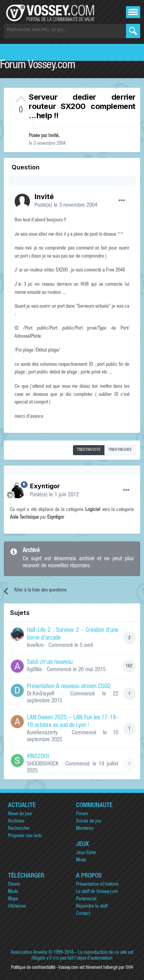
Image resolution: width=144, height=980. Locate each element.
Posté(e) (66, 205)
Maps (13, 899)
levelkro (35, 646)
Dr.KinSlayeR (41, 694)
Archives (16, 822)
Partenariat (86, 899)
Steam (14, 885)
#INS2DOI (38, 757)
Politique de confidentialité (33, 968)
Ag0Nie (35, 670)
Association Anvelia (29, 953)
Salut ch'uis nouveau (50, 663)
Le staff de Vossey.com (97, 892)
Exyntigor (45, 486)
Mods (81, 860)
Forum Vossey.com (38, 66)
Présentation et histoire (97, 885)
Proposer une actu (25, 836)
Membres (85, 829)
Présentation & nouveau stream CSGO (69, 687)
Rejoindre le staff (92, 907)
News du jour (20, 814)
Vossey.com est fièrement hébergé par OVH (96, 968)
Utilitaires (17, 907)
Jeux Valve (86, 853)
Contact (83, 914)
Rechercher (19, 829)
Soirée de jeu (89, 822)
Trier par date (120, 450)
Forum (82, 814)
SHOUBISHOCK (43, 764)
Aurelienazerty (42, 733)
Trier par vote (89, 450)
